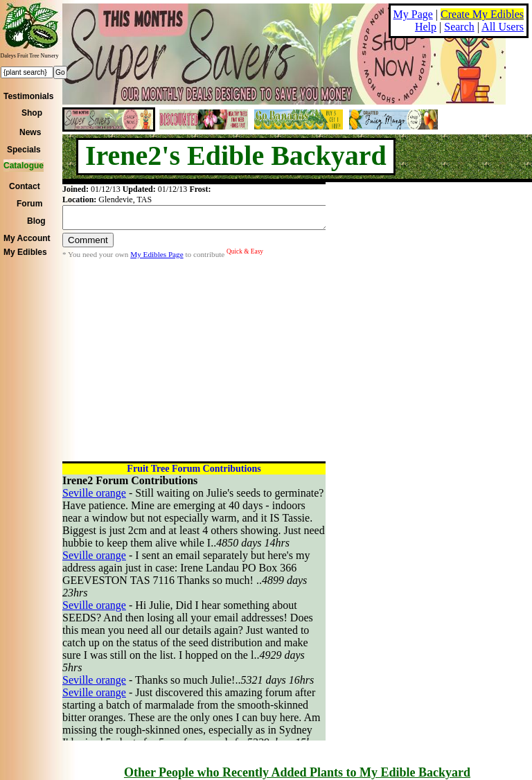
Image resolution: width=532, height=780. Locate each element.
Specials (24, 150)
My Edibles (25, 252)
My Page (413, 14)
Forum (29, 204)
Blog (36, 221)
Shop (32, 113)
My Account (27, 238)
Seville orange (94, 493)
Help (426, 27)
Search (459, 27)
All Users (503, 27)
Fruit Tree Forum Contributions (194, 469)
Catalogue (24, 166)
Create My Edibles (482, 14)
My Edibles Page (157, 258)
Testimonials (28, 96)
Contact (25, 186)
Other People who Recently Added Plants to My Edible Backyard (297, 772)
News (30, 132)
